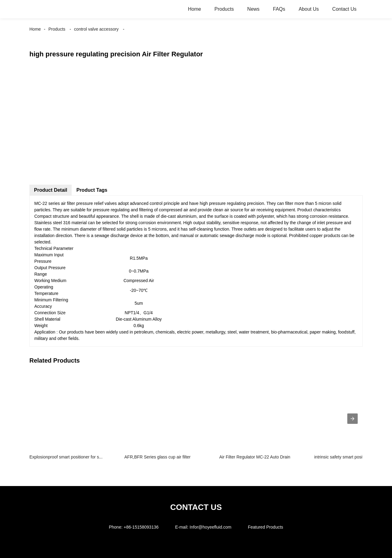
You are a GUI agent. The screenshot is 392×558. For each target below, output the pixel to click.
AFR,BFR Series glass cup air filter (157, 457)
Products (224, 9)
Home (195, 9)
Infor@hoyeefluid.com (210, 527)
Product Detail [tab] (51, 190)
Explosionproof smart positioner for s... (66, 457)
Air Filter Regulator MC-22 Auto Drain (255, 457)
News (253, 9)
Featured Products (265, 527)
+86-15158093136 (141, 527)
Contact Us (344, 9)
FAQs (279, 9)
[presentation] (352, 419)
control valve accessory (96, 29)
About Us (309, 9)
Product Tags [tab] (92, 190)
